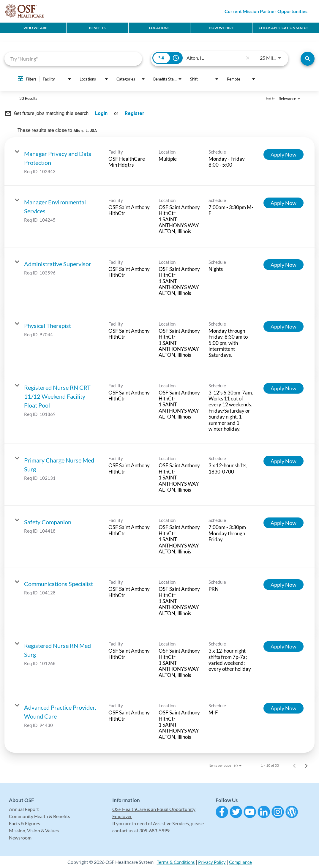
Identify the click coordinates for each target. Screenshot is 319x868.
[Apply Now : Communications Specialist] (284, 585)
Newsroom (20, 838)
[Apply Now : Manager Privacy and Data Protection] (284, 154)
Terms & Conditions (174, 862)
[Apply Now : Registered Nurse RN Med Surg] (284, 646)
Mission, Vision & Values (34, 830)
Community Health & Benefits (40, 816)
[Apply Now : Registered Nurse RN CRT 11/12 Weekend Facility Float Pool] (284, 388)
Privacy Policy (212, 862)
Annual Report (24, 809)
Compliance (242, 862)
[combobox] (73, 59)
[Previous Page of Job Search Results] (294, 766)
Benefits (97, 28)
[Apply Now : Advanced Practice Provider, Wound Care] (284, 708)
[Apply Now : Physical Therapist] (284, 326)
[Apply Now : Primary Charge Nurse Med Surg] (284, 461)
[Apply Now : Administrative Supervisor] (284, 265)
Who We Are (35, 28)
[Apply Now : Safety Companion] (284, 523)
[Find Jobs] (308, 59)
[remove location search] (248, 58)
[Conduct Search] (308, 59)
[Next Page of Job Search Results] (306, 766)
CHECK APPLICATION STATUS (284, 28)
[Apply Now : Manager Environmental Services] (284, 203)
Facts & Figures (25, 823)
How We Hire (221, 28)
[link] (159, 161)
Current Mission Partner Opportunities (266, 11)
